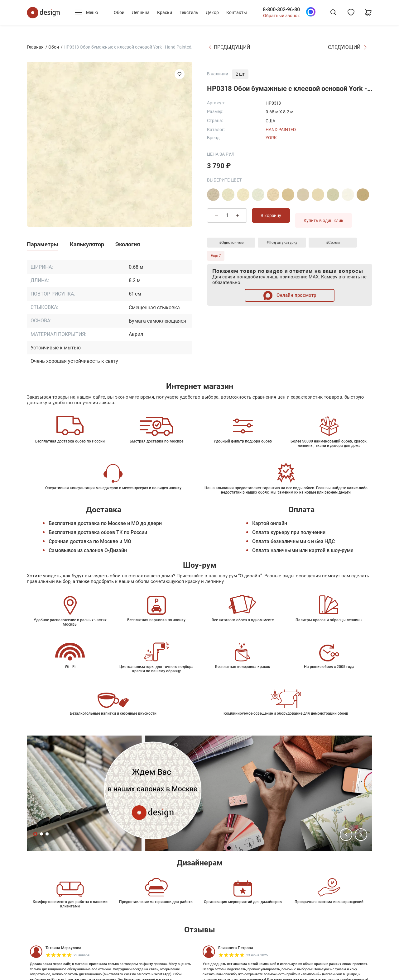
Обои (119, 12)
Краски (165, 12)
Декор (212, 12)
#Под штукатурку (282, 243)
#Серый (333, 243)
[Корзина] (368, 12)
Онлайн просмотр (290, 295)
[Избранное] (351, 12)
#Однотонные (231, 243)
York (271, 138)
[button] (346, 835)
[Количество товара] (227, 215)
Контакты (237, 12)
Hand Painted (281, 130)
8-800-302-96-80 (281, 10)
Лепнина (141, 12)
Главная (35, 47)
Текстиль (189, 12)
